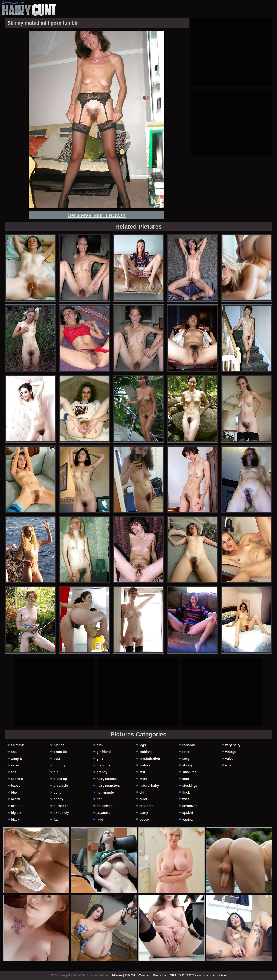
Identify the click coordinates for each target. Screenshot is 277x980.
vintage (231, 752)
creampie (61, 786)
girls (100, 759)
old (142, 792)
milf (142, 772)
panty (144, 813)
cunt (57, 792)
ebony (59, 799)
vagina (187, 820)
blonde (59, 745)
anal (14, 752)
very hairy (233, 745)
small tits (189, 772)
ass (14, 772)
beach (16, 799)
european (61, 806)
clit (56, 772)
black (15, 820)
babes (16, 786)
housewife (105, 806)
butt (57, 759)
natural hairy (149, 786)
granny (102, 772)
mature (145, 765)
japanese (103, 813)
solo (186, 779)
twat (186, 799)
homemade (105, 792)
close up (60, 779)
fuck (100, 745)
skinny (187, 765)
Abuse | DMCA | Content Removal (139, 975)
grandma (103, 765)
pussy (144, 820)
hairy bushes (107, 779)
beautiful (18, 806)
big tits (16, 813)
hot (99, 799)
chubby (60, 765)
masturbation (150, 759)
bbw (14, 792)
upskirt (188, 813)
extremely (61, 813)
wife (228, 765)
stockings (190, 786)
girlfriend (104, 752)
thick (186, 792)
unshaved (190, 806)
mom (143, 779)
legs (143, 745)
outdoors (146, 806)
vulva (229, 759)
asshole (17, 779)
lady (100, 820)
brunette (60, 752)
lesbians (146, 752)
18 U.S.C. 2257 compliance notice (198, 975)
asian (15, 765)
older (143, 799)
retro (186, 752)
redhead (189, 745)
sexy (186, 759)
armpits (17, 759)
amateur (17, 745)
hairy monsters (108, 786)
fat (56, 820)
